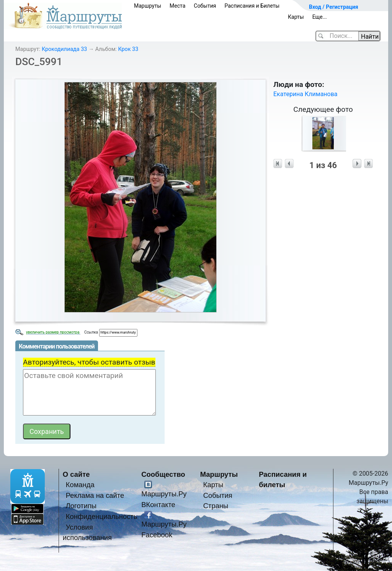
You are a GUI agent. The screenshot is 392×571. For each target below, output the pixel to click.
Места (177, 6)
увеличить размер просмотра (53, 332)
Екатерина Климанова (305, 94)
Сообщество (163, 474)
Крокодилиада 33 (64, 49)
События (205, 6)
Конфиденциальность (102, 516)
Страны (216, 506)
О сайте (76, 474)
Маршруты (148, 6)
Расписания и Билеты (252, 6)
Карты (296, 17)
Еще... (320, 17)
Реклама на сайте (95, 495)
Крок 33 (128, 49)
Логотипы (81, 506)
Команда (80, 485)
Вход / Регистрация (334, 7)
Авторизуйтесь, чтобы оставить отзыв (89, 362)
